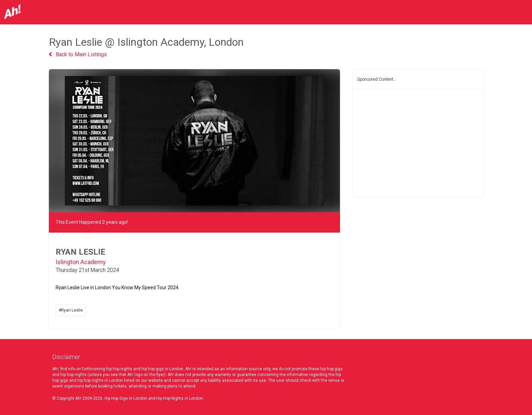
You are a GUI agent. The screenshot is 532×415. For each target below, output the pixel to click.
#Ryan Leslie (71, 310)
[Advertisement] (418, 143)
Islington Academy (81, 262)
